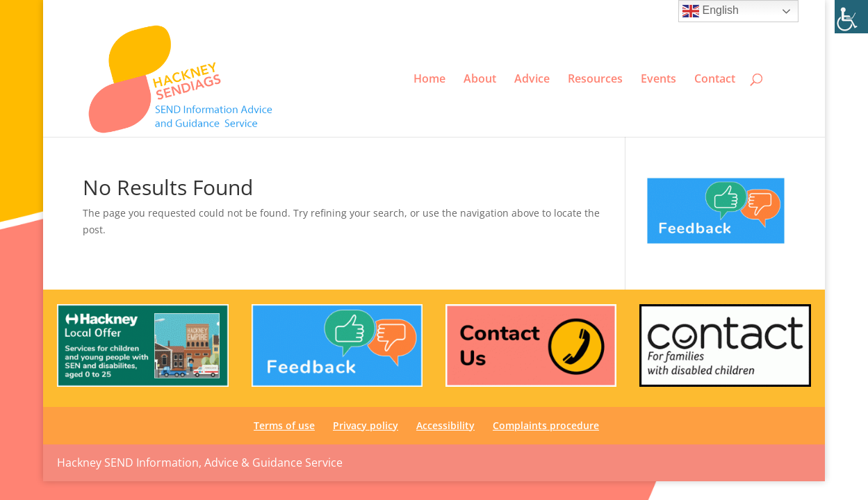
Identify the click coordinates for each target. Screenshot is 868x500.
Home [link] (429, 79)
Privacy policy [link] (598, 11)
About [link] (480, 79)
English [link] (711, 11)
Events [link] (658, 79)
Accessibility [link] (661, 11)
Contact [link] (715, 79)
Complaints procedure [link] (546, 425)
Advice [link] (532, 79)
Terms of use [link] (534, 11)
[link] (851, 17)
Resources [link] (595, 79)
